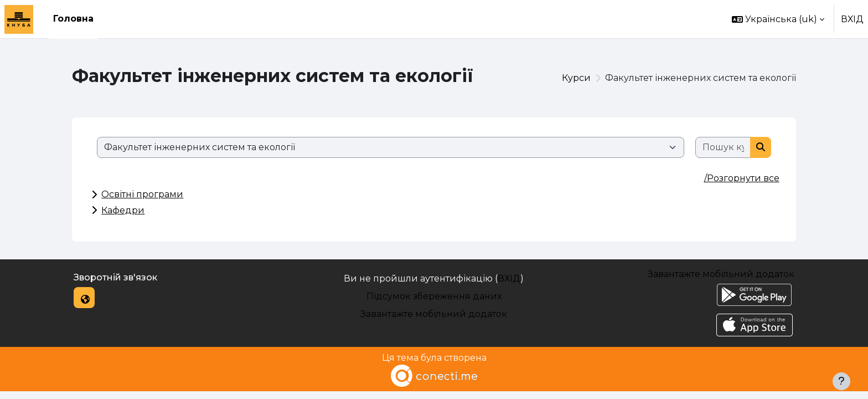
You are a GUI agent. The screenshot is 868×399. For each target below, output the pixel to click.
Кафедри (123, 210)
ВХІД (852, 19)
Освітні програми (142, 194)
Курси (576, 78)
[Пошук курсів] (723, 147)
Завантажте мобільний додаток (434, 314)
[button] (778, 19)
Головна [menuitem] (73, 19)
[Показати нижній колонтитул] (841, 381)
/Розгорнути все (742, 178)
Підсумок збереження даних (434, 296)
